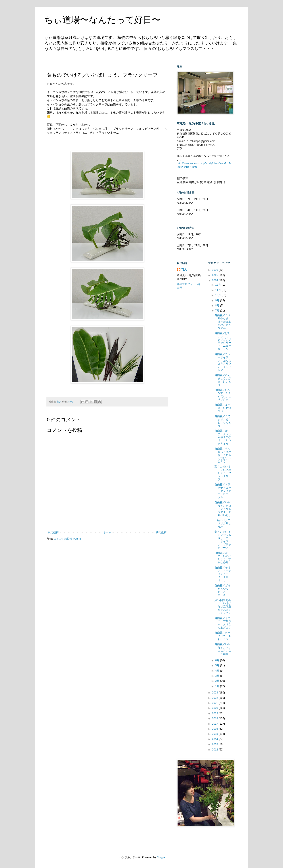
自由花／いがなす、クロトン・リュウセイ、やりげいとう (223, 509)
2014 (215, 739)
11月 (218, 290)
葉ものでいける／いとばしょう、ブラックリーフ (223, 473)
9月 (218, 300)
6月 (218, 660)
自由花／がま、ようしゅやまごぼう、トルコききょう (223, 437)
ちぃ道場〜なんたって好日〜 (102, 20)
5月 (218, 665)
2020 (215, 708)
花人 (184, 270)
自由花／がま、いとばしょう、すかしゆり (223, 558)
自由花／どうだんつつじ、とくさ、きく (222, 590)
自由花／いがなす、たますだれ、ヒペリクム (223, 395)
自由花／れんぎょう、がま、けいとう (223, 380)
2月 (218, 681)
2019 (215, 713)
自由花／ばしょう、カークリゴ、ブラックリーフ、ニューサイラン (223, 341)
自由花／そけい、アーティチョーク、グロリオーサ (223, 574)
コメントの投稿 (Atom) (67, 539)
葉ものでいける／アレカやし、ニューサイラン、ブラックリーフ (223, 540)
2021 (215, 703)
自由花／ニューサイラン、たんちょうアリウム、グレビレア (223, 362)
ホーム (107, 532)
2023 (215, 693)
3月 (218, 676)
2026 (215, 270)
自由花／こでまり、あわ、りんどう (223, 421)
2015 (215, 734)
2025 (215, 275)
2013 (215, 744)
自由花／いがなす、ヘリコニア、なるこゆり (223, 649)
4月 (218, 671)
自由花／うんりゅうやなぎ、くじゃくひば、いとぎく (223, 455)
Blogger (161, 857)
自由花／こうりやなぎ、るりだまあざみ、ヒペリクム (223, 322)
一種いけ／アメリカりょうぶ (223, 523)
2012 (215, 750)
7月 (218, 311)
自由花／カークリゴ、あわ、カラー (223, 636)
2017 (215, 724)
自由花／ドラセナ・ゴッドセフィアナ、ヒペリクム (223, 491)
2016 (215, 729)
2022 (215, 698)
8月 (218, 306)
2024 (215, 280)
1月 (218, 686)
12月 (218, 285)
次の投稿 (53, 532)
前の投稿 (161, 532)
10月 (218, 295)
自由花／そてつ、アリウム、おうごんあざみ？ (223, 623)
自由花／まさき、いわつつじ (223, 408)
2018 (215, 718)
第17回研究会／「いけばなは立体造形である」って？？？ (223, 607)
